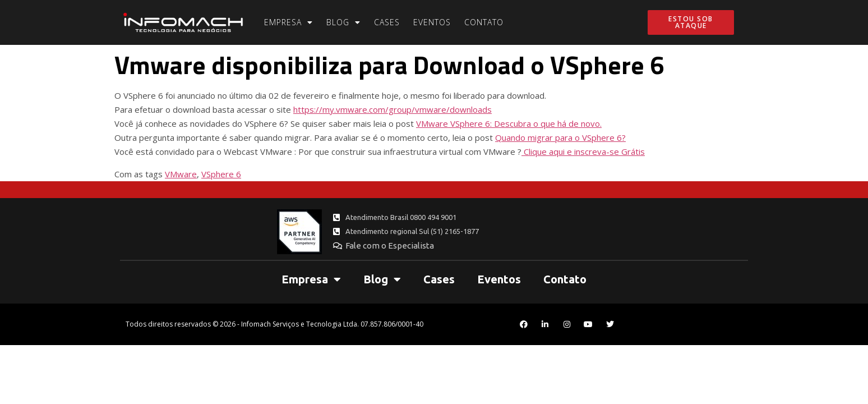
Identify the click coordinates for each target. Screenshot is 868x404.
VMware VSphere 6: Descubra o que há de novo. (509, 123)
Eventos (432, 22)
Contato (484, 22)
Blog (343, 22)
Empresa (288, 22)
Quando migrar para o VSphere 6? (560, 137)
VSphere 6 (221, 174)
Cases (387, 22)
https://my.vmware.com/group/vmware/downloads (393, 109)
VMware (181, 174)
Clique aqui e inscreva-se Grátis (583, 151)
